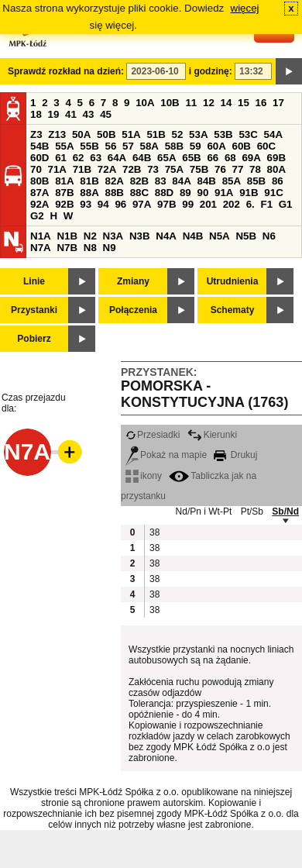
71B (82, 169)
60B (242, 146)
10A (145, 103)
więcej (245, 8)
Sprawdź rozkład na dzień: (66, 71)
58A (149, 146)
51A (131, 134)
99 (188, 204)
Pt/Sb (252, 511)
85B (256, 181)
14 (226, 103)
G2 (37, 216)
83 (161, 181)
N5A (220, 236)
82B (139, 181)
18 (36, 114)
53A (198, 134)
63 (96, 158)
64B (142, 158)
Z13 (57, 134)
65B (191, 158)
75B (199, 169)
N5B (246, 236)
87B (64, 193)
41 (71, 114)
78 (255, 169)
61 (61, 158)
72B (132, 169)
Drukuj (235, 455)
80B (39, 181)
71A (57, 169)
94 (103, 204)
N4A (166, 236)
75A (174, 169)
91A (224, 193)
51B (156, 134)
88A (89, 193)
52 (178, 134)
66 (213, 158)
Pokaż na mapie (166, 455)
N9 (110, 248)
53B (223, 134)
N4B (193, 236)
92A (39, 204)
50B (106, 134)
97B (166, 204)
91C (273, 193)
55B (89, 146)
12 (209, 103)
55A (64, 146)
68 (230, 158)
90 (202, 193)
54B (39, 146)
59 (196, 146)
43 (89, 114)
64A (117, 158)
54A (273, 134)
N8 (90, 248)
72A (107, 169)
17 (278, 103)
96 (120, 204)
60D (39, 158)
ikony (144, 476)
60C (266, 146)
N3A (113, 236)
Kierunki (212, 435)
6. (251, 204)
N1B (67, 236)
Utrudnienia (233, 281)
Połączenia (133, 310)
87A (39, 193)
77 (238, 169)
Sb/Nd (285, 511)
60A (216, 146)
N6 (269, 236)
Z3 (36, 134)
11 (191, 103)
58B (174, 146)
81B (89, 181)
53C (248, 134)
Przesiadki (153, 435)
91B (249, 193)
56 (110, 146)
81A (64, 181)
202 (232, 204)
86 (278, 181)
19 (54, 114)
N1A (41, 236)
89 (185, 193)
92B (64, 204)
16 (261, 103)
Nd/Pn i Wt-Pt (204, 511)
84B (206, 181)
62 (79, 158)
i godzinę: (211, 71)
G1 (286, 204)
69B (276, 158)
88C (139, 193)
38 (154, 532)
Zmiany (133, 281)
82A (114, 181)
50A (81, 134)
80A (276, 169)
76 (220, 169)
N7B (67, 248)
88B (114, 193)
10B (170, 103)
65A (166, 158)
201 (208, 204)
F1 (266, 204)
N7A (41, 248)
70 (36, 169)
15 (244, 103)
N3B (140, 236)
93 (86, 204)
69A (251, 158)
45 (106, 114)
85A (232, 181)
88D (164, 193)
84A (181, 181)
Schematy (233, 310)
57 (128, 146)
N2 (90, 236)
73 (153, 169)
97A (142, 204)
